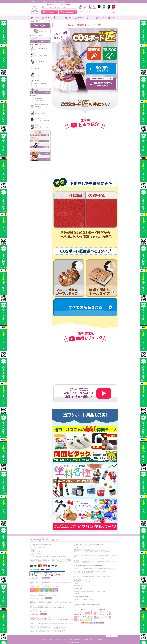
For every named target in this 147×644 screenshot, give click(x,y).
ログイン (105, 1)
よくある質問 (115, 1)
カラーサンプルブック (38, 83)
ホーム (32, 21)
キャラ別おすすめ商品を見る (68, 12)
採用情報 (100, 640)
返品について (93, 640)
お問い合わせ (77, 640)
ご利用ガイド (85, 640)
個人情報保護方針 (58, 640)
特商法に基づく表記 (47, 640)
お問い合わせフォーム (35, 602)
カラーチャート (35, 85)
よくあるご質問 (68, 640)
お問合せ (110, 1)
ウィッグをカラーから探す (49, 12)
